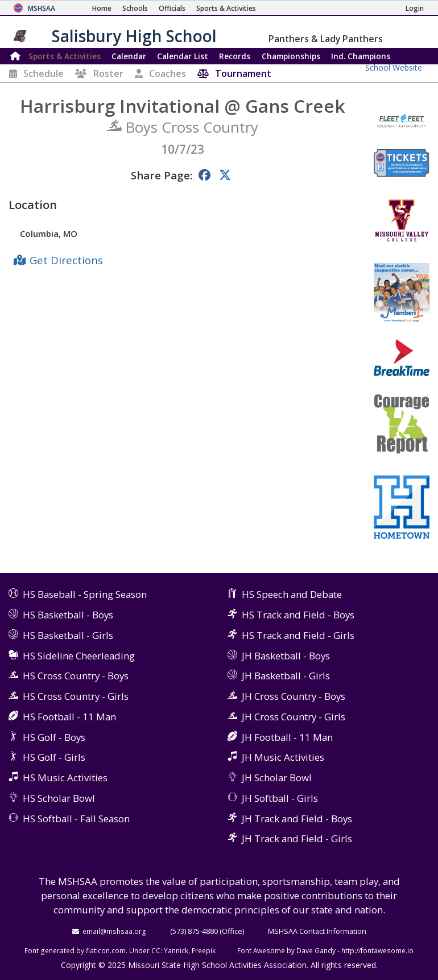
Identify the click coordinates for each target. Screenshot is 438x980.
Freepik (204, 950)
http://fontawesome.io (377, 950)
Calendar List (183, 56)
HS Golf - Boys (54, 737)
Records (235, 56)
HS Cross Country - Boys (76, 676)
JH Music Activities (283, 757)
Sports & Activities (65, 56)
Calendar (129, 56)
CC (156, 950)
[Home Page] (102, 8)
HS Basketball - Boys (68, 615)
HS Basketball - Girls (68, 635)
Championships (291, 56)
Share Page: (162, 175)
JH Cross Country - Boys (294, 696)
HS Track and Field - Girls (298, 635)
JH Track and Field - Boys (297, 819)
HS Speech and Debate (292, 594)
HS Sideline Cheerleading (79, 656)
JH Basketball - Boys (286, 656)
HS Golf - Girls (54, 757)
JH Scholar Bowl (277, 778)
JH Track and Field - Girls (297, 838)
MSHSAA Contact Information (317, 931)
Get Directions (66, 260)
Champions (361, 56)
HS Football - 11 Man (69, 717)
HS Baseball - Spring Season (85, 594)
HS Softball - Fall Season (76, 819)
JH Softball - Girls (280, 798)
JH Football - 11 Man (287, 737)
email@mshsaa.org (114, 931)
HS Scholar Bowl (59, 798)
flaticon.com (106, 950)
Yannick (176, 950)
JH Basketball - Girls (286, 676)
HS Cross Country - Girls (76, 696)
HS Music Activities (65, 778)
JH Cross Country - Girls (294, 717)
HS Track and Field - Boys (298, 615)
